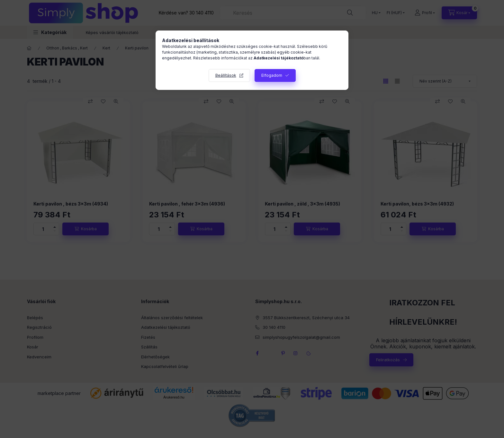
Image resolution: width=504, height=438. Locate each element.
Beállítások (226, 75)
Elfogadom (272, 75)
